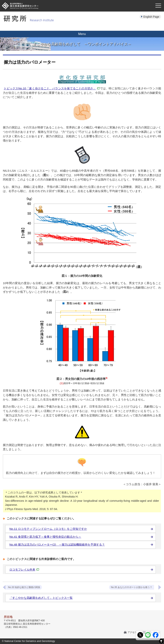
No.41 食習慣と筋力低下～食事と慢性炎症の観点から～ (45, 537)
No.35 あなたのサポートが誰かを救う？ (132, 587)
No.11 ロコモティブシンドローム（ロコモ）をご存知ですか (48, 529)
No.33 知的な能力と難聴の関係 (24, 587)
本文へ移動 (74, 0)
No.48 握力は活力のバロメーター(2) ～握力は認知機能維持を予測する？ (57, 545)
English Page (151, 17)
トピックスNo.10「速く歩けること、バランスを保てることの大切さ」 (52, 88)
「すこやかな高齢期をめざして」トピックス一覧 (41, 598)
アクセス (132, 632)
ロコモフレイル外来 (24, 570)
